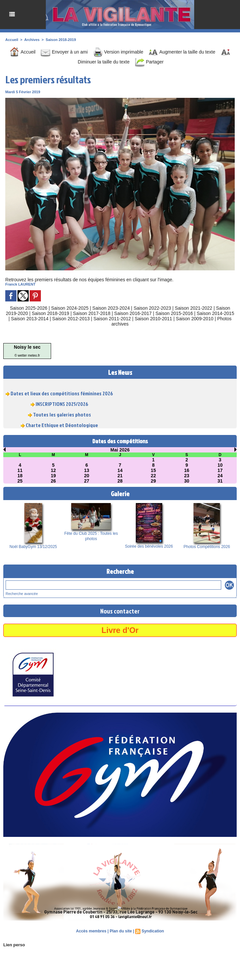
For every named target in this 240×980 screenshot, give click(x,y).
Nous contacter (120, 611)
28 (120, 481)
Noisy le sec (27, 347)
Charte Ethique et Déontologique (62, 427)
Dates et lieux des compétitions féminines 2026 (62, 395)
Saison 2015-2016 (174, 313)
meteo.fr (34, 355)
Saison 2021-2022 (194, 308)
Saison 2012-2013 (71, 319)
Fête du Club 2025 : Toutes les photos (91, 536)
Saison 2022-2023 (152, 308)
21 (120, 476)
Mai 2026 (120, 450)
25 (20, 481)
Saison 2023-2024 (111, 308)
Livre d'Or (120, 630)
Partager (149, 62)
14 (120, 470)
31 (220, 481)
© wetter (21, 355)
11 (20, 470)
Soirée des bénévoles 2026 (149, 546)
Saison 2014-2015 (216, 313)
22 (153, 476)
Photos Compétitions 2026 (207, 547)
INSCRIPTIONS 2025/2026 (62, 406)
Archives (32, 40)
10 (220, 465)
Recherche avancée (22, 594)
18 (20, 476)
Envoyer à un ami (64, 52)
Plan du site (121, 931)
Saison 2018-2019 (61, 40)
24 (220, 476)
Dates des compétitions (120, 441)
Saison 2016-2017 (133, 313)
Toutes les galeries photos (62, 416)
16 (187, 470)
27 (87, 481)
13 (87, 470)
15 (153, 470)
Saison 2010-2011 (154, 319)
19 (53, 476)
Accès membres (91, 931)
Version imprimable (118, 52)
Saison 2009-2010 (195, 319)
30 (187, 481)
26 (53, 481)
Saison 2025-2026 (29, 308)
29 (153, 481)
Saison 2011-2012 (112, 319)
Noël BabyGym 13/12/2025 (33, 547)
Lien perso (14, 945)
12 (53, 470)
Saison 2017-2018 (92, 313)
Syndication (153, 931)
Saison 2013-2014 (30, 319)
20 (87, 476)
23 (187, 476)
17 (220, 470)
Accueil (12, 40)
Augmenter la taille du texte (182, 52)
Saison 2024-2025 (70, 308)
